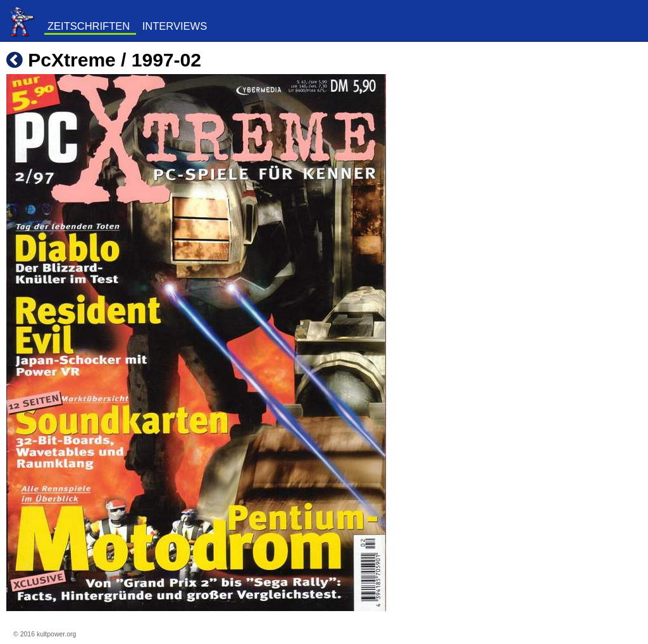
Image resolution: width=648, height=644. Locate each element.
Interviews (175, 26)
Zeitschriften (89, 26)
